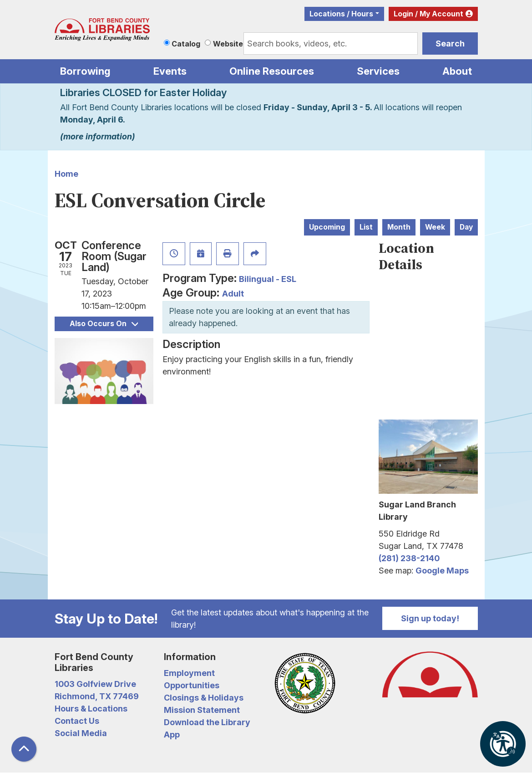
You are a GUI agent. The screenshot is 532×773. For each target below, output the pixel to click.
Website (228, 44)
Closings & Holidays (204, 698)
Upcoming (327, 227)
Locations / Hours (341, 14)
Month (399, 227)
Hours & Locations (91, 709)
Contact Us (77, 721)
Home (66, 174)
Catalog (186, 44)
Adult (233, 294)
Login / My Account (428, 14)
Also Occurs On (104, 324)
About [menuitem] (457, 71)
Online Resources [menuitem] (272, 71)
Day (466, 227)
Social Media (81, 733)
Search (450, 44)
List (366, 227)
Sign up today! (430, 618)
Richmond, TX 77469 (97, 696)
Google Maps (442, 571)
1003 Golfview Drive (95, 684)
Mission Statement (202, 710)
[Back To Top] (24, 749)
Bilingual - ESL (268, 279)
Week (435, 227)
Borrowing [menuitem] (85, 71)
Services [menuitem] (378, 71)
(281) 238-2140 (409, 558)
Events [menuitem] (170, 71)
